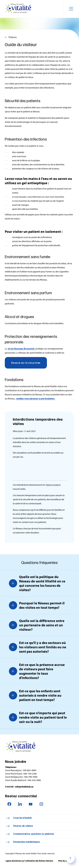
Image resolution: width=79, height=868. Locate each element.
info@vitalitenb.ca (24, 787)
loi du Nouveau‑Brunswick (21, 349)
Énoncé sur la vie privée (26, 363)
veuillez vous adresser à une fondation (35, 399)
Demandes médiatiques (27, 842)
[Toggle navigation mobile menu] (71, 9)
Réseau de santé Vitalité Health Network (19, 9)
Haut (70, 859)
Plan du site (63, 861)
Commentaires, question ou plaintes (34, 834)
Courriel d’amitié (23, 818)
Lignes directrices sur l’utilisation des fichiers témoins (29, 861)
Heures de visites (23, 826)
